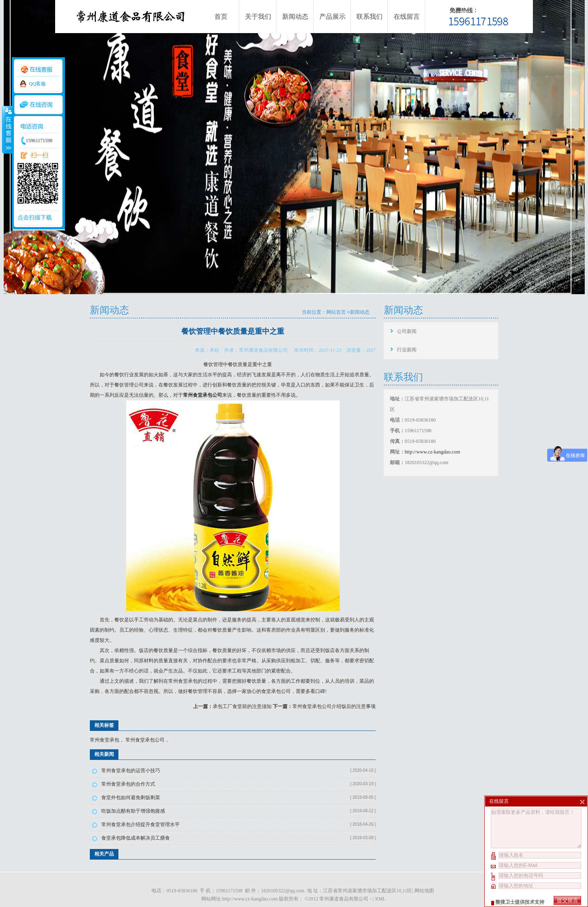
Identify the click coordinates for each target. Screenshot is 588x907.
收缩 (7, 130)
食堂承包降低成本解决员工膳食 (136, 838)
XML (380, 899)
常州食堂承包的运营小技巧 (131, 771)
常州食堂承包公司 (145, 740)
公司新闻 (407, 331)
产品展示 (332, 17)
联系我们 (370, 17)
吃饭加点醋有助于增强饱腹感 (133, 811)
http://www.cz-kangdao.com (432, 452)
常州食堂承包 (183, 681)
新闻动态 (295, 17)
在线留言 (407, 17)
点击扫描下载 (35, 218)
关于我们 (258, 17)
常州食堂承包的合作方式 (128, 784)
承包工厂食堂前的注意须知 (242, 706)
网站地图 (424, 891)
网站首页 (336, 312)
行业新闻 (407, 350)
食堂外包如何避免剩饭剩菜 (131, 798)
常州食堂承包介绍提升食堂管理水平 (140, 824)
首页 (221, 17)
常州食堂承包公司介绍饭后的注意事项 (334, 706)
